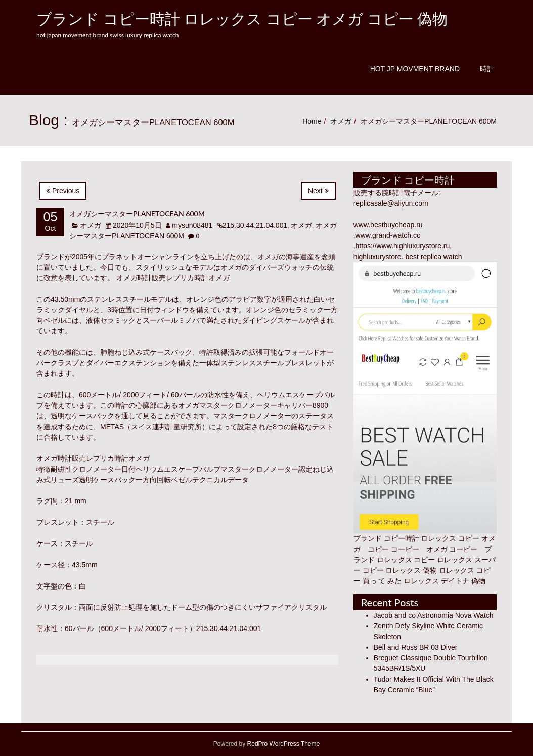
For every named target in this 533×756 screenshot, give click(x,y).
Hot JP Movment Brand (415, 69)
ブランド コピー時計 (386, 538)
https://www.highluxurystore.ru (403, 246)
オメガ (341, 121)
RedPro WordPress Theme (282, 744)
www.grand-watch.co (388, 235)
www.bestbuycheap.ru (388, 225)
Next (318, 191)
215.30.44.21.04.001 (255, 225)
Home (312, 121)
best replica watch (433, 257)
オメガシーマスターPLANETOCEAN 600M (137, 213)
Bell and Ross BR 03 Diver (416, 647)
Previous (63, 191)
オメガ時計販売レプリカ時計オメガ (173, 278)
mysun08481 (192, 225)
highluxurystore (377, 257)
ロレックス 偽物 (411, 570)
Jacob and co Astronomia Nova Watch (434, 615)
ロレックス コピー (406, 560)
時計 (487, 69)
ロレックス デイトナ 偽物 (445, 581)
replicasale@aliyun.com (391, 203)
